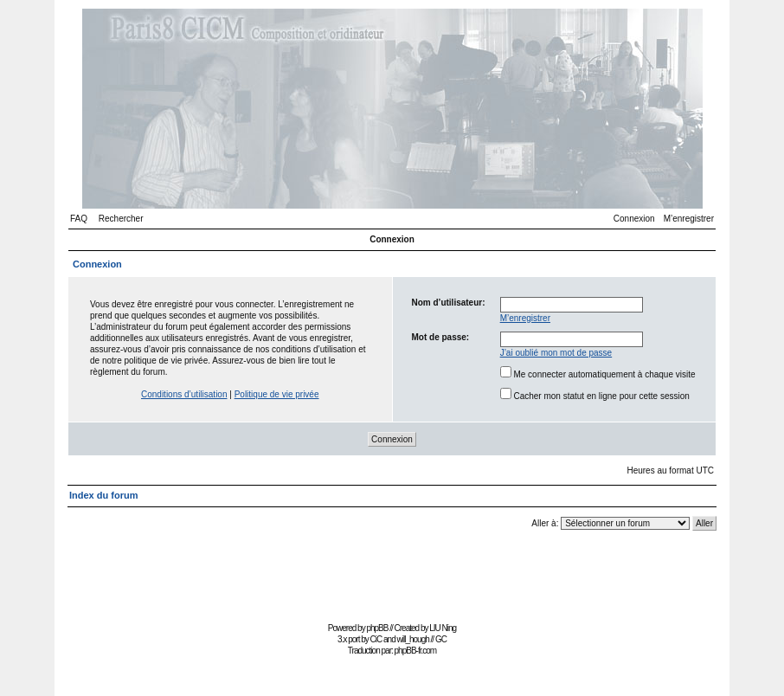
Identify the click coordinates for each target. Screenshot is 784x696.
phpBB (377, 628)
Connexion (634, 219)
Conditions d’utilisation (184, 394)
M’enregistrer (689, 219)
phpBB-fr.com (416, 651)
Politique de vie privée (277, 394)
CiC (376, 639)
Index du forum (103, 495)
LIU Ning (443, 628)
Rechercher (121, 219)
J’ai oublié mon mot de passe (556, 353)
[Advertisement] (392, 579)
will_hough (413, 639)
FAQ (79, 219)
